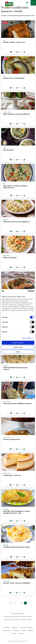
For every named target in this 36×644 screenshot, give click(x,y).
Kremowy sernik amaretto (12, 439)
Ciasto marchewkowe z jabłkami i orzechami (17, 403)
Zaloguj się (21, 633)
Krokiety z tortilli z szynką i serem (14, 42)
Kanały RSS (16, 630)
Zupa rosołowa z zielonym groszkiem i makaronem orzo (15, 187)
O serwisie (7, 627)
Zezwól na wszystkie (18, 343)
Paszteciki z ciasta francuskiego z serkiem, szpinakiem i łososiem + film (17, 512)
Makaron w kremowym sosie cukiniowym (16, 222)
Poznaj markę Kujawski (18, 614)
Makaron (5, 220)
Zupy (4, 76)
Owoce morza (7, 256)
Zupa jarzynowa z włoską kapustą (14, 78)
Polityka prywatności (26, 627)
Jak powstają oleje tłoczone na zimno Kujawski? (18, 620)
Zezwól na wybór (18, 347)
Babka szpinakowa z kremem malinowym (16, 114)
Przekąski (6, 509)
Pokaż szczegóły (27, 338)
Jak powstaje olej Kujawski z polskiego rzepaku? (18, 617)
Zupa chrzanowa (8, 150)
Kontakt (14, 633)
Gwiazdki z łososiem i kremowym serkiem (17, 547)
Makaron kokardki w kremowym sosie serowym (15, 368)
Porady (24, 630)
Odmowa (18, 352)
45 (21, 603)
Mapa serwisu (7, 630)
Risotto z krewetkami (10, 258)
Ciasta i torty (7, 112)
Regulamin (15, 627)
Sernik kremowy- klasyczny (12, 475)
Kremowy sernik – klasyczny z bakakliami (17, 583)
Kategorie (31, 630)
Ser (4, 40)
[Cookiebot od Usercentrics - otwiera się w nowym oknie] (28, 291)
